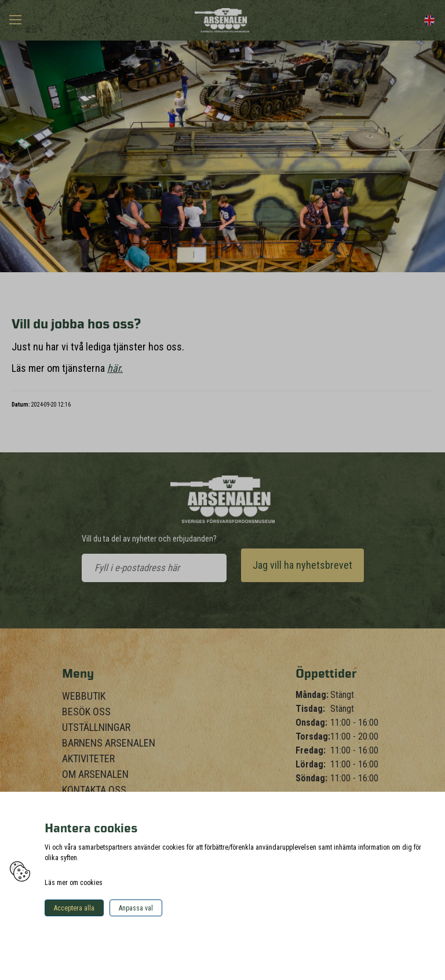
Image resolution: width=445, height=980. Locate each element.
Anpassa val (136, 908)
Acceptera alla (74, 908)
